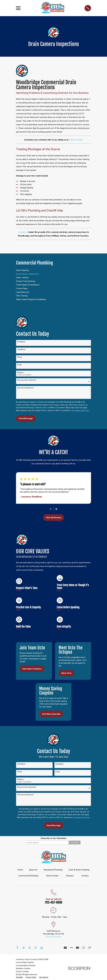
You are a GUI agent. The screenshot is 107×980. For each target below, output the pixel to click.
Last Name (21, 349)
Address (20, 372)
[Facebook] (17, 948)
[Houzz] (30, 948)
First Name (21, 342)
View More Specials (51, 714)
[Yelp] (36, 948)
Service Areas (52, 876)
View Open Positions (32, 669)
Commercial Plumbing (28, 876)
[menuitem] (53, 270)
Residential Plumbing (53, 870)
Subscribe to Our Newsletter (53, 838)
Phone (20, 357)
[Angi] (24, 948)
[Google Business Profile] (42, 948)
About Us (33, 870)
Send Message (26, 418)
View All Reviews (54, 518)
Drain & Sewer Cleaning (79, 870)
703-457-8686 (53, 902)
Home (20, 870)
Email (19, 365)
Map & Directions (53, 937)
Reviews (70, 876)
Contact (85, 876)
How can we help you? (25, 388)
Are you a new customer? (27, 380)
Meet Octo (66, 673)
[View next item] (57, 509)
